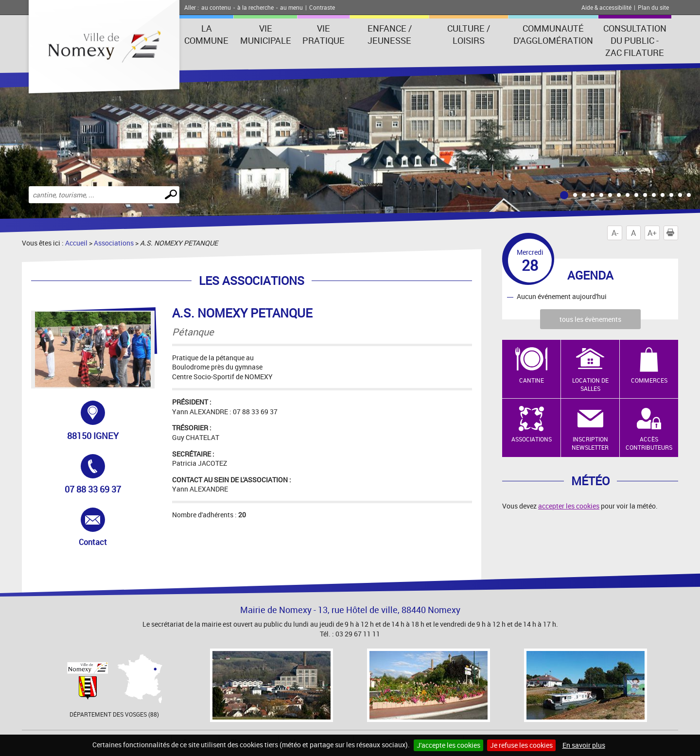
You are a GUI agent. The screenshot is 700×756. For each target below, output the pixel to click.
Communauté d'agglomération (553, 34)
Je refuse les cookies (521, 745)
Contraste (322, 7)
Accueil (76, 243)
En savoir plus (584, 745)
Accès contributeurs (649, 443)
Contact (105, 527)
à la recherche (255, 7)
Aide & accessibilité (606, 7)
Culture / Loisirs (469, 34)
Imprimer (672, 233)
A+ (652, 233)
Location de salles (590, 384)
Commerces (649, 380)
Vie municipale (266, 34)
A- (615, 233)
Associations (114, 243)
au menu (291, 7)
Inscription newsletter (590, 443)
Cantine (532, 380)
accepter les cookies (569, 506)
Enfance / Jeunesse (390, 34)
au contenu (216, 7)
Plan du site (653, 7)
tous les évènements (590, 319)
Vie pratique (324, 34)
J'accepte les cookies (448, 745)
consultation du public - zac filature (635, 40)
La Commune (206, 34)
